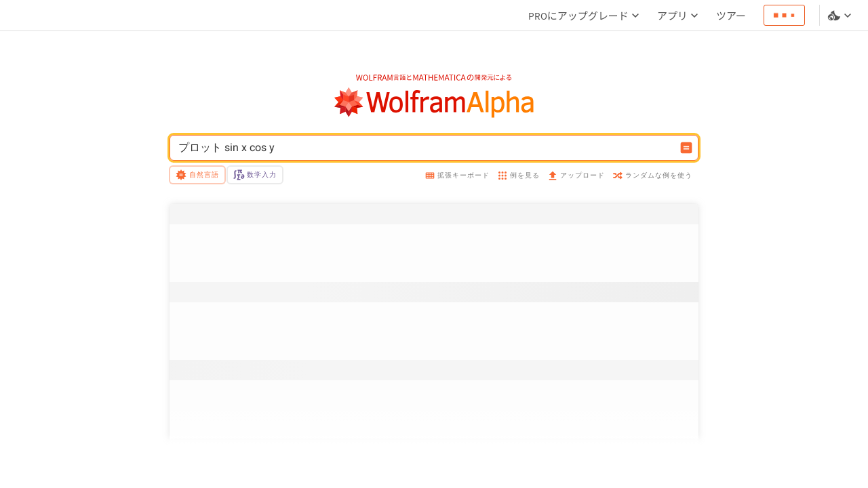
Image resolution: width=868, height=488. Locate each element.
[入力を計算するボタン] (686, 148)
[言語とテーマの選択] (841, 16)
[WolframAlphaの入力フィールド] (425, 148)
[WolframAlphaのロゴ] (434, 103)
